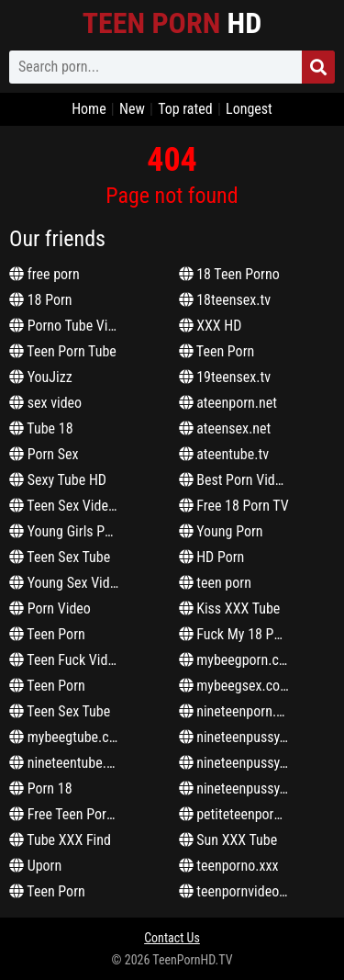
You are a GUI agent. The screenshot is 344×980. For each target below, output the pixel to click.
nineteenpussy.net (240, 763)
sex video (45, 403)
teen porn (215, 583)
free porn (44, 274)
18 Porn (41, 300)
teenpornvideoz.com (247, 891)
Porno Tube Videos (72, 326)
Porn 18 (41, 789)
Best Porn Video (234, 480)
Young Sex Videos (70, 583)
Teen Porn (47, 634)
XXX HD (211, 326)
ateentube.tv (224, 454)
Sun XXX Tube (228, 840)
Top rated (185, 109)
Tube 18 (41, 428)
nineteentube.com (70, 763)
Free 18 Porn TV (234, 506)
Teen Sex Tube (60, 557)
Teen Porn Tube (63, 351)
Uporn (35, 866)
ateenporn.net (228, 403)
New (132, 109)
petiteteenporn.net (241, 814)
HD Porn (212, 557)
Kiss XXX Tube (230, 608)
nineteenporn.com (240, 711)
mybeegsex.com (235, 686)
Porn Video (50, 608)
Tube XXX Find (60, 840)
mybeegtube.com (68, 737)
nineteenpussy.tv (237, 789)
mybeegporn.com (238, 660)
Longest (249, 109)
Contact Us (172, 938)
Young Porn (221, 531)
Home (89, 109)
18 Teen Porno (229, 274)
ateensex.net (225, 428)
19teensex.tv (225, 377)
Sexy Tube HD (58, 480)
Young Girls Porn (67, 531)
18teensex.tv (225, 300)
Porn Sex (44, 454)
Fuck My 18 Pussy (240, 634)
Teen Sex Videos (66, 506)
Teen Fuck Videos (69, 660)
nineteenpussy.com (244, 737)
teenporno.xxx (229, 866)
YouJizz (41, 377)
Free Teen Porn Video (79, 814)
